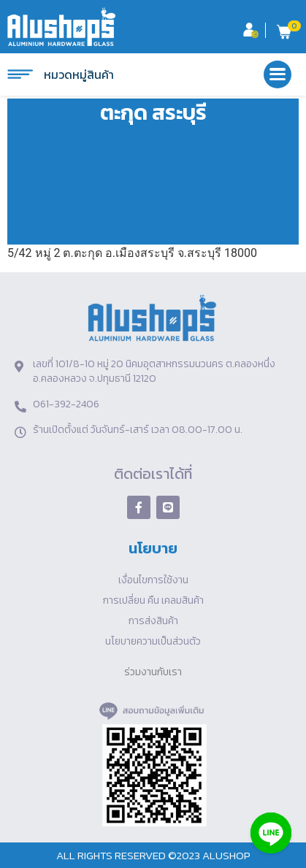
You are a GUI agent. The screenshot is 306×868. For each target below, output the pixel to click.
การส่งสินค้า (153, 621)
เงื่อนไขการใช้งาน (153, 580)
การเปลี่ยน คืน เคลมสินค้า (153, 600)
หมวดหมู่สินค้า (61, 74)
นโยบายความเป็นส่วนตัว (153, 641)
